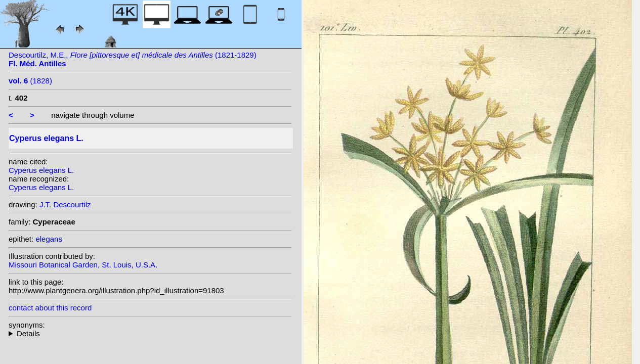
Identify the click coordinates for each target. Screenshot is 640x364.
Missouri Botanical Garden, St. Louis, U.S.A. (83, 265)
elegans (49, 239)
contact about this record (50, 308)
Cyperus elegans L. (41, 170)
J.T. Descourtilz (65, 204)
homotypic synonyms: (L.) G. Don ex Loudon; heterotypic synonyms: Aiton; (150, 333)
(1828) (30, 81)
